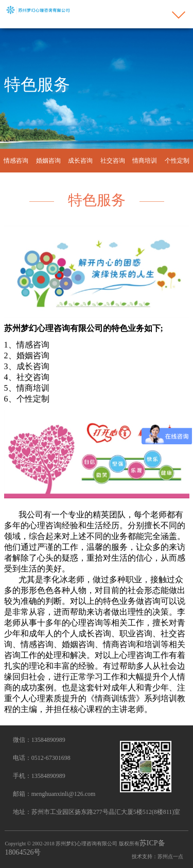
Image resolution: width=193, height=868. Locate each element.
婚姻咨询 (48, 161)
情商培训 (145, 161)
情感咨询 (16, 161)
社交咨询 (113, 161)
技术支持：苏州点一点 (157, 856)
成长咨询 (80, 161)
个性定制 (177, 161)
